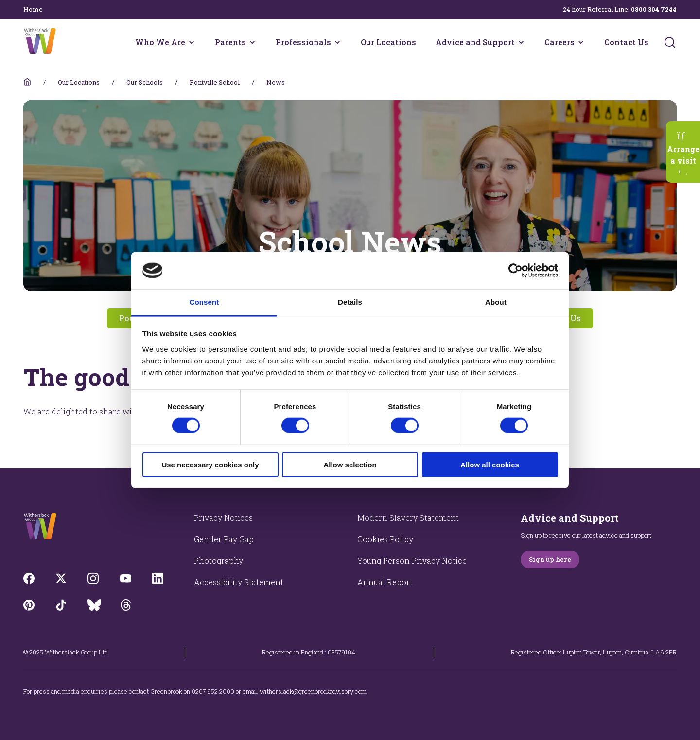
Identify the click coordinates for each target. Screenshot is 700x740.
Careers (560, 42)
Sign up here (550, 559)
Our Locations (388, 42)
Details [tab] (350, 302)
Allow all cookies (490, 464)
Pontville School (215, 82)
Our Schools (145, 82)
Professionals (303, 42)
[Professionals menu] (337, 42)
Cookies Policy (385, 539)
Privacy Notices (223, 518)
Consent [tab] (204, 302)
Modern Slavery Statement (408, 518)
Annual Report (385, 582)
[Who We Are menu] (192, 42)
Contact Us (626, 42)
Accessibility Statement (239, 582)
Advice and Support (475, 42)
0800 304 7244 (654, 9)
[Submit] (670, 42)
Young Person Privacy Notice (412, 560)
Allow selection (350, 464)
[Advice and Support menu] (521, 42)
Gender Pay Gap (224, 539)
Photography (219, 560)
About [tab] (496, 302)
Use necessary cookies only (210, 464)
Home (33, 9)
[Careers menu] (581, 42)
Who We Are (160, 42)
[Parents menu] (252, 42)
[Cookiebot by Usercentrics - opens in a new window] (516, 271)
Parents (230, 42)
